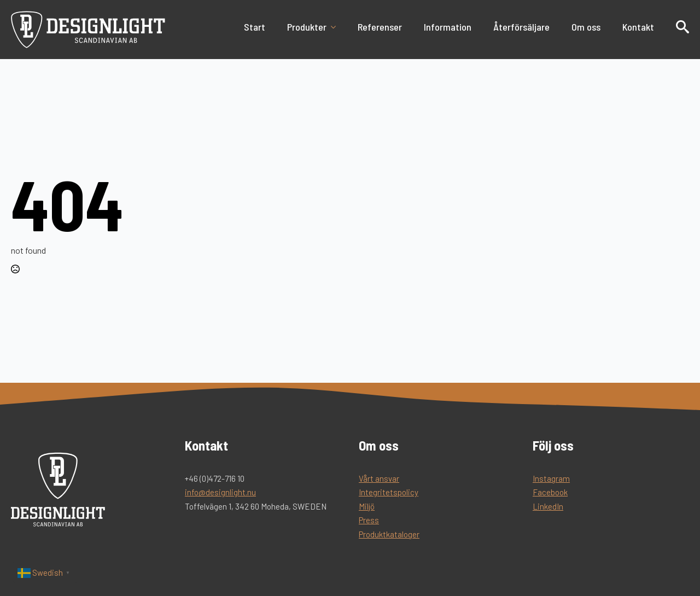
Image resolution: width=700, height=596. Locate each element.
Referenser (380, 27)
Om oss (586, 27)
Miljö (367, 506)
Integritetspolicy (389, 492)
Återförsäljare (521, 27)
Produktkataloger (389, 534)
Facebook (550, 492)
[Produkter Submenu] (337, 27)
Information (448, 27)
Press (369, 520)
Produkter (307, 27)
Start (255, 27)
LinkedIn (548, 506)
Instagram (551, 478)
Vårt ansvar (379, 478)
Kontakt (638, 27)
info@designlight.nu (220, 492)
